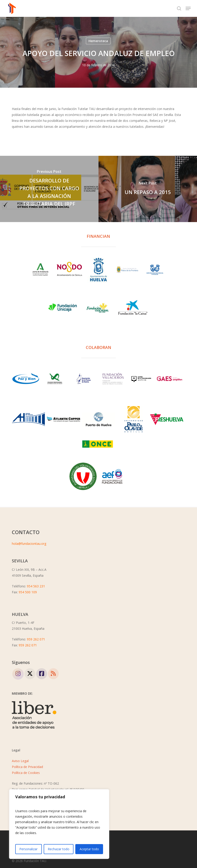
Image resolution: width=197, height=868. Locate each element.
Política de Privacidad (27, 767)
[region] (59, 824)
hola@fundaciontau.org (29, 544)
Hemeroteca (98, 41)
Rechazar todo (59, 849)
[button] (188, 8)
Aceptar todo (89, 849)
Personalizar (28, 849)
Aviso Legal (20, 761)
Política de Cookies (26, 773)
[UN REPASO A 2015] (148, 189)
